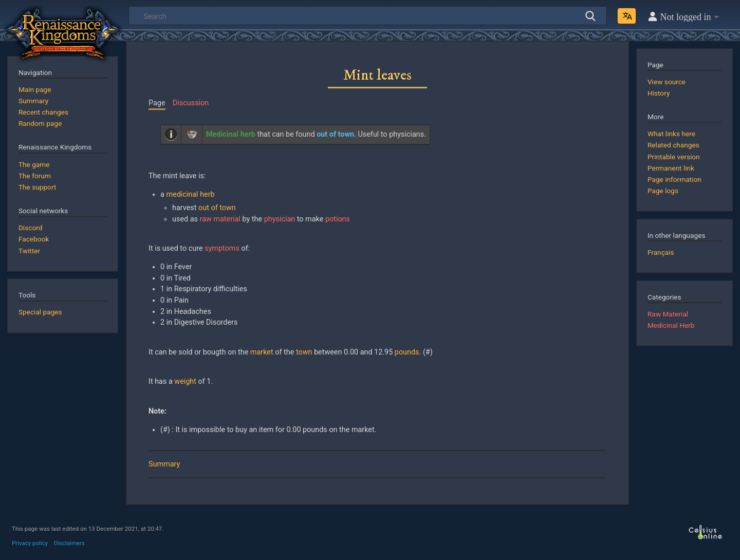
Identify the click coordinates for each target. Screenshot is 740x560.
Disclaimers (69, 543)
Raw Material (668, 314)
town (304, 352)
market (262, 352)
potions (338, 219)
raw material (220, 219)
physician (280, 219)
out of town (217, 208)
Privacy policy (30, 543)
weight (185, 381)
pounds (407, 352)
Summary (164, 464)
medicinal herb (190, 194)
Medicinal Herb (671, 325)
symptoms (222, 248)
